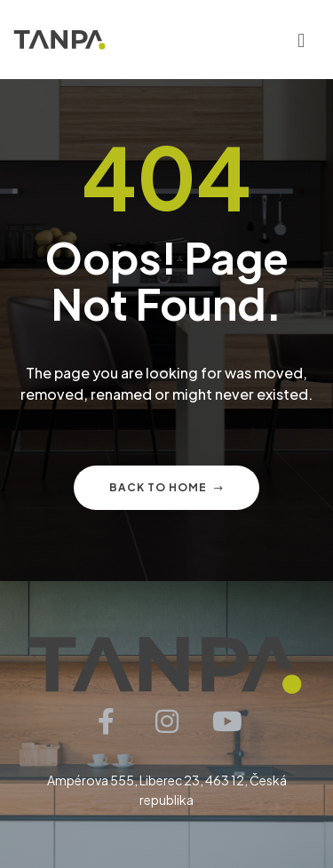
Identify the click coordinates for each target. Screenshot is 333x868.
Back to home (166, 487)
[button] (301, 40)
